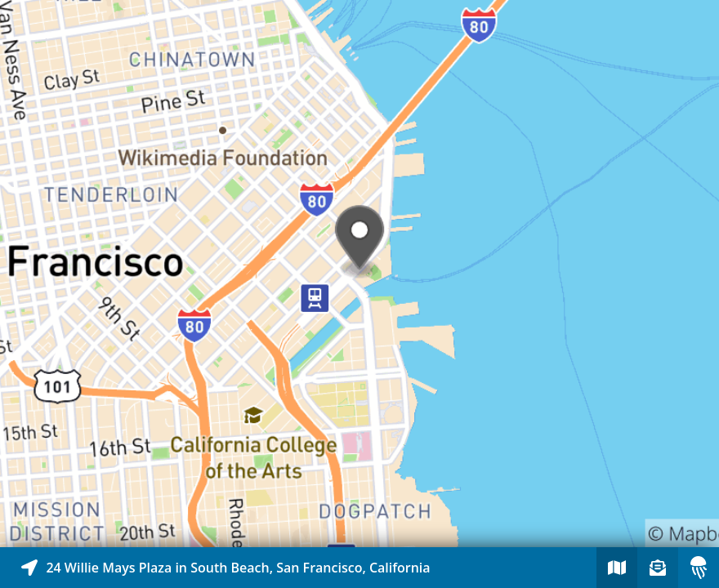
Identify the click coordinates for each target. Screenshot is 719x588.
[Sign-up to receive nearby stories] (658, 568)
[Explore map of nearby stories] (359, 274)
